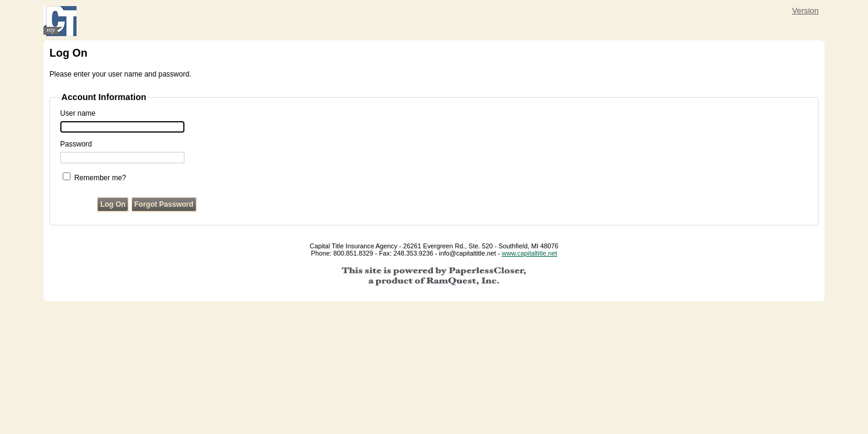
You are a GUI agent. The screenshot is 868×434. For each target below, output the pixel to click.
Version (805, 11)
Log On (113, 204)
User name (78, 113)
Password (76, 144)
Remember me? (100, 178)
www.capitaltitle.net (529, 253)
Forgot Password (164, 204)
